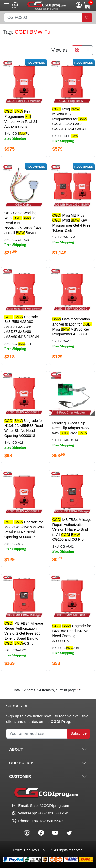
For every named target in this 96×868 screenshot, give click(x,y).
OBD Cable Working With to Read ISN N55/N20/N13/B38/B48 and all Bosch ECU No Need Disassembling (23, 228)
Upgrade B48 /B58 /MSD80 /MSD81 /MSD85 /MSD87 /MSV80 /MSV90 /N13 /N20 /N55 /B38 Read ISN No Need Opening (24, 332)
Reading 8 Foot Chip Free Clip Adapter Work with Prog (71, 428)
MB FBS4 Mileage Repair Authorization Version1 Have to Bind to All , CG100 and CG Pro (72, 529)
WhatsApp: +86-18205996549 (44, 813)
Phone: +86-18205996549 (38, 821)
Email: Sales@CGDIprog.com (41, 805)
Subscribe (79, 733)
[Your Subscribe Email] (37, 734)
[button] (7, 5)
